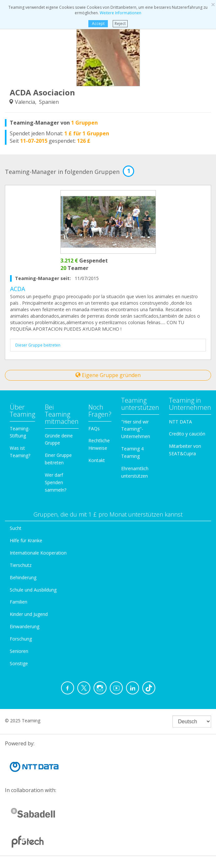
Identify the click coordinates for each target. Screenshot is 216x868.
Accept (98, 24)
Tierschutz (21, 565)
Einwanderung (25, 626)
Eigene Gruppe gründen (108, 375)
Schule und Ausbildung (33, 590)
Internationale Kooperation (38, 553)
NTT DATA (180, 422)
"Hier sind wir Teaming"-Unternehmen (136, 429)
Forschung (21, 639)
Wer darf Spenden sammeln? (56, 482)
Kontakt (97, 460)
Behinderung (23, 577)
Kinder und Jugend (29, 614)
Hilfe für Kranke (26, 540)
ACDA (18, 289)
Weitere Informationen (121, 13)
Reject (120, 24)
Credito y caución (187, 434)
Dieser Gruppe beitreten (38, 345)
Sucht (16, 528)
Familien (19, 602)
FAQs (94, 428)
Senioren (19, 651)
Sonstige (19, 663)
